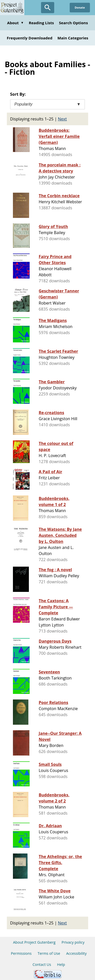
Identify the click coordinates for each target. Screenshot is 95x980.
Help (61, 964)
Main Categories (73, 38)
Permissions (21, 953)
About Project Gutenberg (34, 942)
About (15, 23)
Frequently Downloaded (30, 38)
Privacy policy (73, 942)
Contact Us (42, 964)
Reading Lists (41, 23)
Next (62, 119)
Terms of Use (49, 953)
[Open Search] (48, 8)
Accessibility (76, 953)
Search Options (73, 23)
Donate (80, 7)
